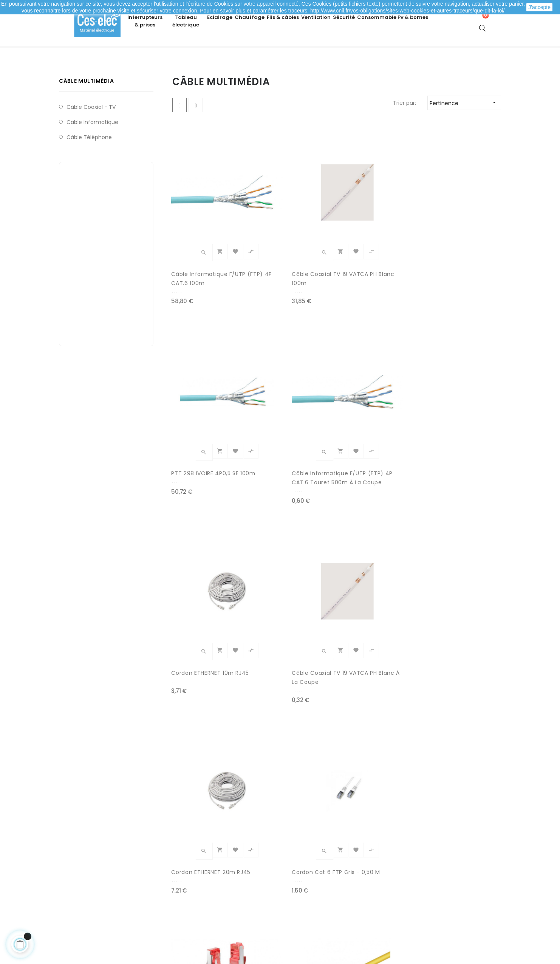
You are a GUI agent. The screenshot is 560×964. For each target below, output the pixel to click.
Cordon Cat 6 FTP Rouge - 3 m (207, 564)
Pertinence (465, 130)
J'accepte (539, 7)
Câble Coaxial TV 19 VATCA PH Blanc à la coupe (286, 412)
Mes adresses (88, 877)
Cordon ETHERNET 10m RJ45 (203, 412)
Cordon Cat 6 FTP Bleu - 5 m (377, 564)
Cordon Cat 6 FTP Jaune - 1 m (292, 564)
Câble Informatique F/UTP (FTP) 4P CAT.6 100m (203, 259)
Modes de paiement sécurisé (216, 862)
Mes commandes (94, 862)
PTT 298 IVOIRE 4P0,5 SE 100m (376, 259)
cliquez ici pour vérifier (350, 920)
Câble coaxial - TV (91, 134)
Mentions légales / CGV (209, 892)
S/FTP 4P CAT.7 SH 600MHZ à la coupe (201, 717)
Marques (297, 907)
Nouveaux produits (310, 877)
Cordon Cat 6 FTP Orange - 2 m (464, 564)
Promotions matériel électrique (327, 892)
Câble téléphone (89, 164)
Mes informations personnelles (111, 892)
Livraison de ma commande (215, 877)
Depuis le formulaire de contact (435, 888)
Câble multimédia (86, 108)
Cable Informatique (92, 149)
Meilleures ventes (309, 862)
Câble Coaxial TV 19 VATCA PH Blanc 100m (288, 259)
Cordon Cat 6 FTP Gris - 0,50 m (461, 412)
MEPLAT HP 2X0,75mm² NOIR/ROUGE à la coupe (292, 717)
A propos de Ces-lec (420, 903)
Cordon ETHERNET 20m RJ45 (374, 412)
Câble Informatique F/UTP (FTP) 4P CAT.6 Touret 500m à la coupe (463, 259)
